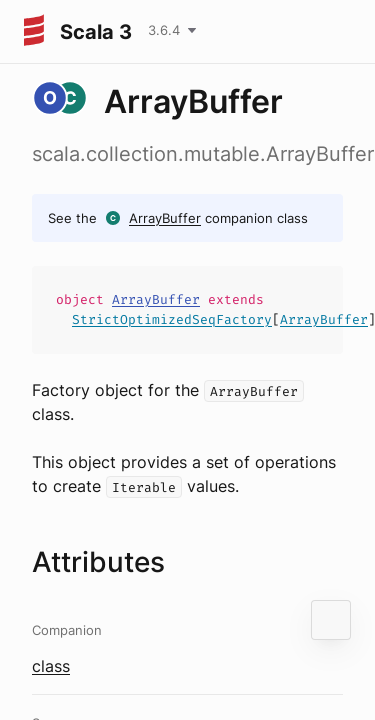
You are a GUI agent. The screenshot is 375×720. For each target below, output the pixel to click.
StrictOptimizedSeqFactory (172, 319)
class (51, 666)
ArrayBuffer (165, 218)
